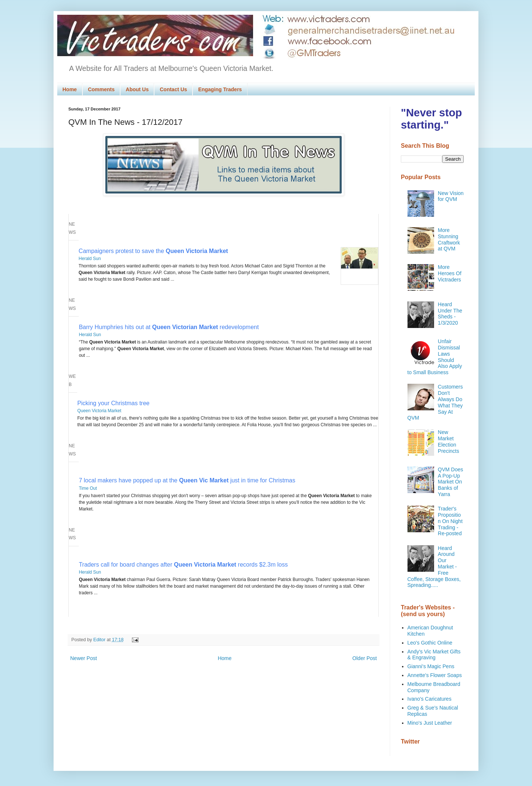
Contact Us (173, 89)
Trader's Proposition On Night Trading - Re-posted (450, 521)
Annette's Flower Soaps (435, 675)
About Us (137, 89)
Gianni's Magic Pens (431, 666)
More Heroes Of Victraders (450, 273)
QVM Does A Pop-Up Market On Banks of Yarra (450, 482)
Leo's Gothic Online (430, 643)
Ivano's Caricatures (429, 699)
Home (70, 89)
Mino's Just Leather (430, 723)
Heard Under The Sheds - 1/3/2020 (450, 314)
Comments (101, 89)
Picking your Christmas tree (113, 403)
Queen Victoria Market (99, 411)
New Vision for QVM (451, 196)
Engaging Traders (220, 89)
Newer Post (83, 658)
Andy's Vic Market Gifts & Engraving (434, 655)
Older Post (365, 658)
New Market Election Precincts (449, 441)
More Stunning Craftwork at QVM (449, 239)
